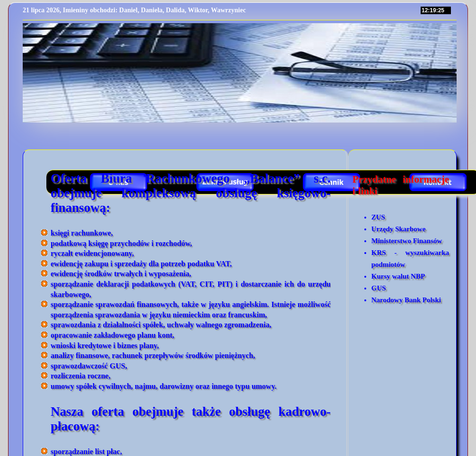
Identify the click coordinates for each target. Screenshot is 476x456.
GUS (379, 288)
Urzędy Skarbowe (399, 229)
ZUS (378, 217)
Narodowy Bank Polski (406, 300)
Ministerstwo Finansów (407, 241)
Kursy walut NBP (398, 276)
